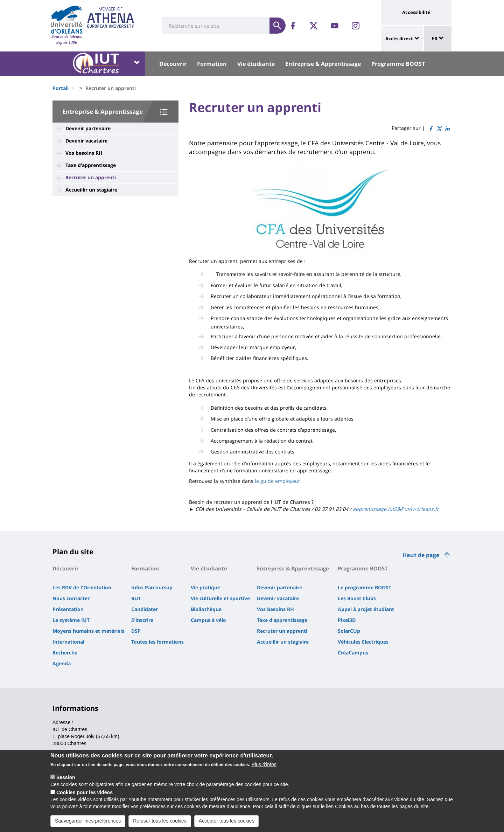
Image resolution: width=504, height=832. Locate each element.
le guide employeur (277, 481)
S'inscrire (142, 620)
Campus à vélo (208, 620)
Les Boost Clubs (357, 598)
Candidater (145, 609)
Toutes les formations (157, 642)
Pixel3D (347, 620)
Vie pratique (205, 587)
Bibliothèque (206, 609)
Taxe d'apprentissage (91, 165)
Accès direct (399, 39)
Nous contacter (71, 598)
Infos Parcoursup (152, 587)
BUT (136, 598)
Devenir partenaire (88, 128)
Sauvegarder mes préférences (88, 823)
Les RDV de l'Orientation (82, 587)
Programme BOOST (398, 64)
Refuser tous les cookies (160, 823)
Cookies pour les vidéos (85, 794)
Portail (61, 88)
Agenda (62, 663)
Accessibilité (416, 12)
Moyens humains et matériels (88, 631)
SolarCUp (349, 631)
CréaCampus (353, 653)
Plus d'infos (264, 766)
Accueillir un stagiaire (91, 190)
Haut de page (421, 555)
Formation (212, 64)
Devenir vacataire (86, 141)
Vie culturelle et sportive (220, 598)
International (68, 642)
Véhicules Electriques (363, 642)
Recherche (65, 653)
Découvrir (173, 64)
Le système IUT (71, 620)
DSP (136, 631)
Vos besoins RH (84, 153)
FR (438, 38)
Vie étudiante (256, 64)
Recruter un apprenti (91, 177)
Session (66, 779)
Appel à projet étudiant (366, 609)
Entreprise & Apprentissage (323, 64)
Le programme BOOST (365, 587)
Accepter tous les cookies (227, 823)
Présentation (68, 609)
